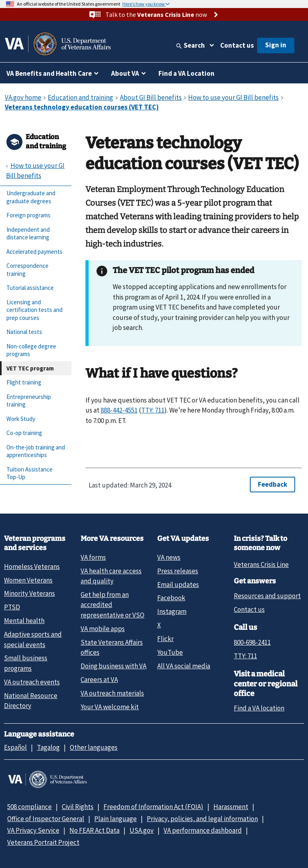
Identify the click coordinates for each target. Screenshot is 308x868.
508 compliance (29, 807)
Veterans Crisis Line (261, 565)
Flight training (24, 382)
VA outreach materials (112, 693)
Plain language (115, 819)
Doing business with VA (113, 666)
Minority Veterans (29, 593)
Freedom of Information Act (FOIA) (153, 807)
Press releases (178, 571)
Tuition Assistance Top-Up (29, 473)
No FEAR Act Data (94, 830)
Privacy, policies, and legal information (202, 819)
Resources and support (267, 596)
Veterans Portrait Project (43, 842)
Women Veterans (28, 580)
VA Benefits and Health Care (49, 73)
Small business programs (26, 663)
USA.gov (142, 830)
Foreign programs (28, 215)
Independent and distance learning (28, 234)
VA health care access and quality (111, 576)
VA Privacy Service (33, 830)
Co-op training (24, 433)
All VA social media (184, 666)
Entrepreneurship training (29, 401)
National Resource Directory (31, 701)
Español (15, 747)
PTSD (12, 607)
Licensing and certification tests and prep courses (34, 310)
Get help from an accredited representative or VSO (112, 605)
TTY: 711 (153, 410)
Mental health (24, 621)
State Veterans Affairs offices (112, 647)
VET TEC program (30, 368)
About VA (125, 73)
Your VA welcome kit (110, 707)
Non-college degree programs (31, 350)
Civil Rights (78, 807)
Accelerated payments (34, 252)
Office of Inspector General (46, 819)
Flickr (165, 639)
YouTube (170, 652)
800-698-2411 (252, 642)
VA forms (93, 557)
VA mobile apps (103, 629)
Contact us (237, 45)
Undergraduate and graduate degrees (31, 197)
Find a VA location (259, 708)
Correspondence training (27, 270)
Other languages (94, 747)
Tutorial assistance (30, 288)
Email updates (178, 585)
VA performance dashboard (203, 830)
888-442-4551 (119, 410)
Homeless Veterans (32, 567)
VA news (169, 557)
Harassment (231, 807)
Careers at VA (99, 680)
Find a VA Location (186, 73)
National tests (24, 332)
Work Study (21, 419)
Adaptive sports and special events (33, 639)
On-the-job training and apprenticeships (36, 451)
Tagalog (48, 747)
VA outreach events (32, 682)
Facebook (171, 598)
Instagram (172, 611)
